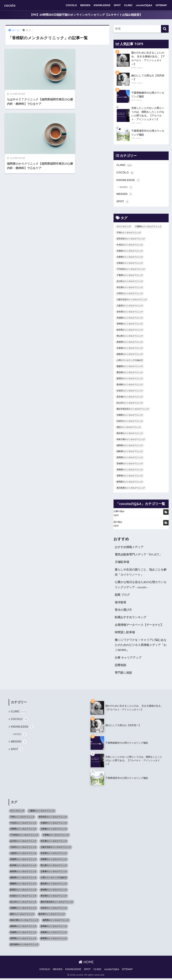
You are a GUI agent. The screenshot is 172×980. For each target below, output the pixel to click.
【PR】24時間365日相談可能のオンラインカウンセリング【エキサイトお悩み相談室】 (86, 15)
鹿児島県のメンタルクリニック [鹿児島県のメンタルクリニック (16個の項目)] (131, 489)
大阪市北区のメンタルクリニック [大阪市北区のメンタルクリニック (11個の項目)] (132, 300)
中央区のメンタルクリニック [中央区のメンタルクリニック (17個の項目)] (130, 245)
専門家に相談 (123, 674)
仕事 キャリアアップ (128, 659)
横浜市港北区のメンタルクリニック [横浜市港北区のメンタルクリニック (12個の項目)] (133, 410)
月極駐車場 (122, 563)
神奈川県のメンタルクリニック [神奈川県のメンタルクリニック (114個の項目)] (131, 440)
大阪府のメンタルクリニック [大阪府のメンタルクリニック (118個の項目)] (130, 306)
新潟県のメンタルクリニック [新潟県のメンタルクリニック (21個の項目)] (130, 385)
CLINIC (128, 5)
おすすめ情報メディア (129, 548)
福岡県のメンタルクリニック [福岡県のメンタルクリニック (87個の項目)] (130, 446)
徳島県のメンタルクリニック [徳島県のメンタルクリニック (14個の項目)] (130, 355)
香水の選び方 (123, 611)
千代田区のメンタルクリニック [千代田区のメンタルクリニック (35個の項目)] (131, 270)
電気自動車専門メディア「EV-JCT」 (138, 555)
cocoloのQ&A (144, 5)
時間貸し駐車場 (125, 634)
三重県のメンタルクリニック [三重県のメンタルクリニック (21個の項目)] (148, 227)
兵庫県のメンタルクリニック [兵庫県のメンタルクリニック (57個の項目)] (130, 258)
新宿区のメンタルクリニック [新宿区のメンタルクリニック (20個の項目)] (130, 379)
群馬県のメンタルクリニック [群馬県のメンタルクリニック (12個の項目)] (130, 458)
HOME (86, 964)
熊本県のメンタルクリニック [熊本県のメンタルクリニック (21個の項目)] (130, 434)
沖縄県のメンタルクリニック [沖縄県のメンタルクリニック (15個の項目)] (130, 416)
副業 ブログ (122, 596)
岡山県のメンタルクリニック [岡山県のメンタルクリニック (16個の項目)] (130, 337)
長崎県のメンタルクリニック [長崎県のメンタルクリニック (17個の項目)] (130, 470)
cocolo (11, 5)
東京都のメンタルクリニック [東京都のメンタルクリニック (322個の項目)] (130, 397)
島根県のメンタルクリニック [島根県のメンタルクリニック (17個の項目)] (130, 343)
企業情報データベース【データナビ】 (139, 626)
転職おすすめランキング (131, 618)
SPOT (117, 5)
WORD (126, 188)
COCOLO (71, 5)
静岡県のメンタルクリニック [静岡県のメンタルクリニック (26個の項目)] (130, 482)
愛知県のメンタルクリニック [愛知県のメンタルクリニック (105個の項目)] (130, 373)
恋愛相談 (120, 667)
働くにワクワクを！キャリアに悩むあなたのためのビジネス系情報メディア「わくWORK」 (141, 646)
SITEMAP (161, 5)
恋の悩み (118, 522)
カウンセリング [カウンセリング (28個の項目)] (124, 227)
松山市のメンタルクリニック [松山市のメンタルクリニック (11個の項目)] (130, 404)
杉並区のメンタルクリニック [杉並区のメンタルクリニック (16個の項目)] (130, 391)
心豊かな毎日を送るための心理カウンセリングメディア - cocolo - (141, 586)
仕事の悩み (119, 512)
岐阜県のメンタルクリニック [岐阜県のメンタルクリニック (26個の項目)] (130, 330)
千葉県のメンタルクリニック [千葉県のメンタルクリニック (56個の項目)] (130, 276)
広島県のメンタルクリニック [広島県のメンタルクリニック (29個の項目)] (130, 349)
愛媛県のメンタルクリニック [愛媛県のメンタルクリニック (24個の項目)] (130, 367)
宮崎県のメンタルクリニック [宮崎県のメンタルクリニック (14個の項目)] (130, 324)
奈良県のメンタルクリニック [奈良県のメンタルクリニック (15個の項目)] (130, 312)
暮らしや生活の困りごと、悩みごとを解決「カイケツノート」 (141, 573)
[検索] (165, 29)
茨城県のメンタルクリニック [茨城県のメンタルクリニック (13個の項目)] (130, 464)
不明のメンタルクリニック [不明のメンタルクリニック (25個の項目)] (129, 233)
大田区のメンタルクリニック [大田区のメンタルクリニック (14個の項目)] (130, 294)
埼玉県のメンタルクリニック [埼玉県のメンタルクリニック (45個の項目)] (130, 288)
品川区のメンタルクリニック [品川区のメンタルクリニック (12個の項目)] (130, 282)
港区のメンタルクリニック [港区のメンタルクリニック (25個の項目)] (129, 428)
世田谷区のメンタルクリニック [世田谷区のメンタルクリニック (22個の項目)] (131, 239)
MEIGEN (85, 5)
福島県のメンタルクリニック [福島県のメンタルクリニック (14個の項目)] (130, 452)
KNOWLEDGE (102, 5)
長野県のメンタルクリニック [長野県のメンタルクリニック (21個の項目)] (130, 476)
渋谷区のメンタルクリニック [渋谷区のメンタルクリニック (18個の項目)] (130, 422)
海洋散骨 (120, 603)
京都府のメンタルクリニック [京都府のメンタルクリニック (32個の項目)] (130, 252)
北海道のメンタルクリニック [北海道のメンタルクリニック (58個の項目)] (130, 264)
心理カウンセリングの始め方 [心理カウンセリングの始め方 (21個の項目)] (130, 361)
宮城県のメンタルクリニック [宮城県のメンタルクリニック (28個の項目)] (130, 318)
